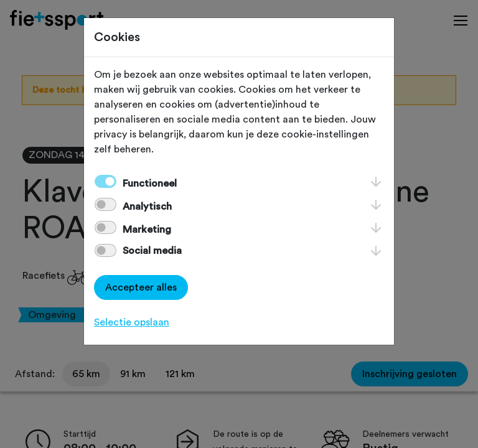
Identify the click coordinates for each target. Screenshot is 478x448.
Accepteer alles (141, 287)
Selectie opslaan (132, 322)
